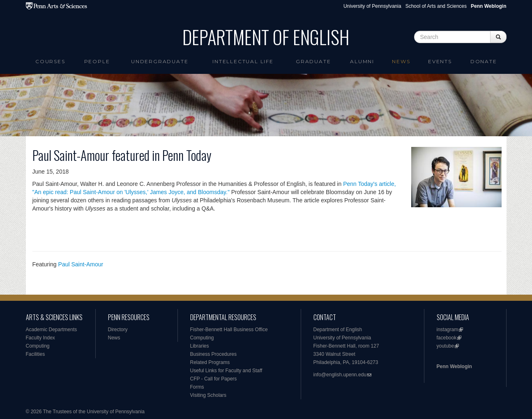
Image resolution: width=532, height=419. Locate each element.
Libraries (200, 346)
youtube (446, 346)
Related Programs (210, 362)
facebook (447, 338)
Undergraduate (160, 61)
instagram (448, 330)
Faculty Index (40, 338)
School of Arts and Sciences (436, 6)
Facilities (36, 354)
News (401, 61)
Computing (38, 346)
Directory (118, 330)
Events (440, 61)
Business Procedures (213, 354)
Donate (484, 61)
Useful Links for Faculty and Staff (226, 371)
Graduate (313, 61)
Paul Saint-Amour (81, 264)
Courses (50, 61)
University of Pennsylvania (372, 6)
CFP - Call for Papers (214, 379)
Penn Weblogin (454, 366)
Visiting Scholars (208, 395)
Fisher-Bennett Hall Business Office (229, 330)
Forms (197, 387)
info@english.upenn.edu (340, 375)
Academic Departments (52, 330)
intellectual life (243, 61)
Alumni (362, 61)
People (97, 61)
